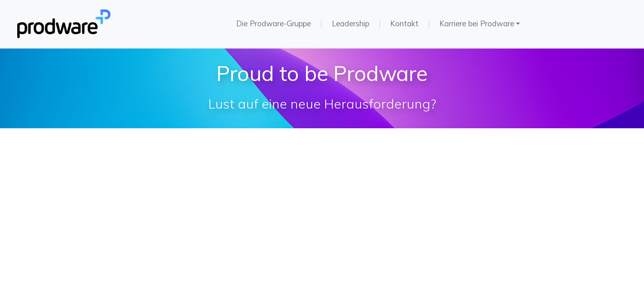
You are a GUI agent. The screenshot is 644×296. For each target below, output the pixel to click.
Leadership (351, 24)
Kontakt (404, 24)
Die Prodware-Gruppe (274, 24)
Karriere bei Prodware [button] (477, 24)
